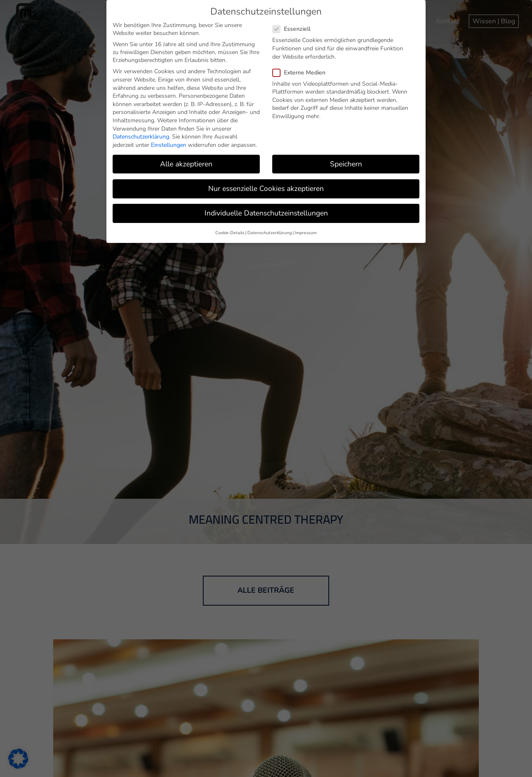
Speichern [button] (346, 164)
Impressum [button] (306, 233)
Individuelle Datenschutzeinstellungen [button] (266, 213)
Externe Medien (302, 73)
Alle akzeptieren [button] (186, 164)
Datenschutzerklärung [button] (270, 233)
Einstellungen (169, 145)
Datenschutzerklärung (141, 137)
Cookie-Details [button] (230, 233)
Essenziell (295, 29)
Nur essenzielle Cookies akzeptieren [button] (266, 188)
